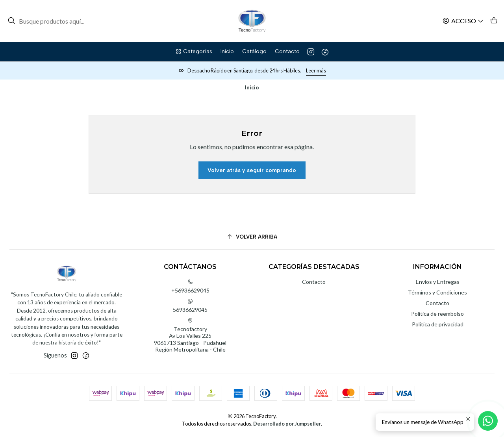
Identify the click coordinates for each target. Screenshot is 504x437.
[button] (194, 52)
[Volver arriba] (252, 237)
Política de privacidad (438, 324)
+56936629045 (190, 286)
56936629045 (190, 306)
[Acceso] (463, 21)
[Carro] (494, 21)
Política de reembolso (437, 314)
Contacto (314, 282)
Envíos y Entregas (438, 282)
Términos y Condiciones (437, 292)
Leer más (316, 70)
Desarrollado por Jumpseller (287, 424)
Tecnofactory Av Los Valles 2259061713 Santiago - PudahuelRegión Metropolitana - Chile (190, 335)
